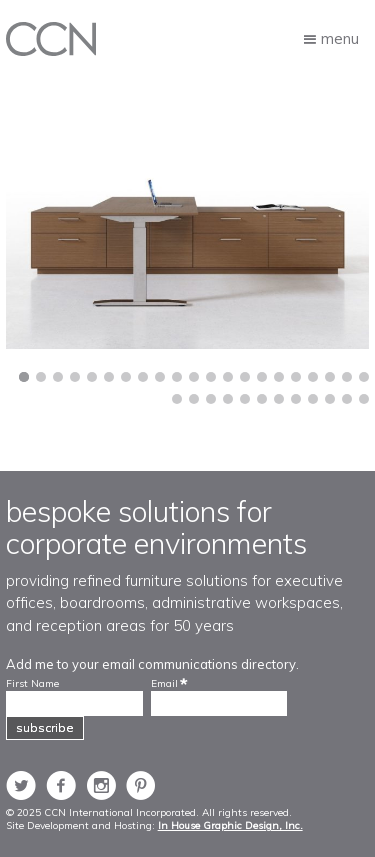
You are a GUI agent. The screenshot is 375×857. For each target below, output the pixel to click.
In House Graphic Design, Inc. (230, 825)
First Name (32, 684)
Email (164, 684)
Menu (340, 37)
